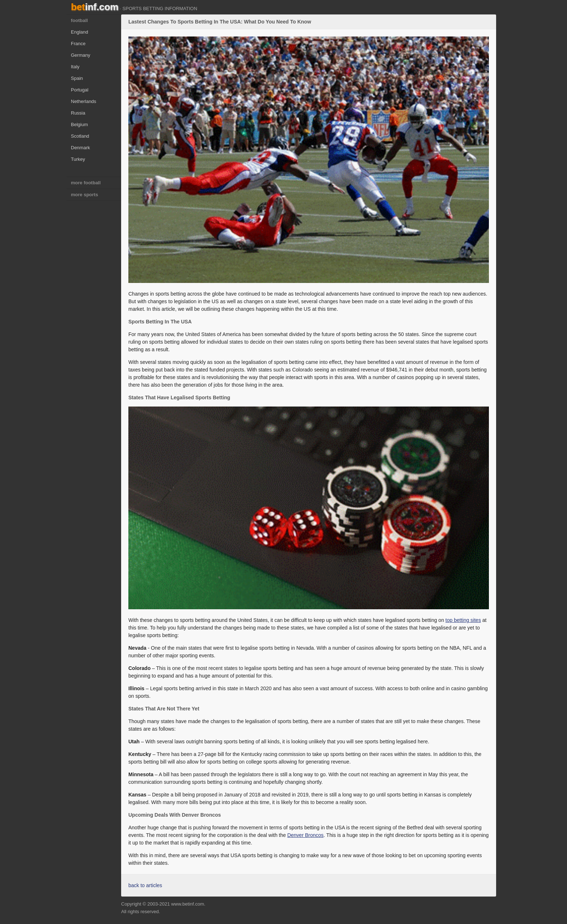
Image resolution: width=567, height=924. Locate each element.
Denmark (80, 148)
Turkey (78, 159)
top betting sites (463, 620)
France (78, 44)
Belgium (79, 124)
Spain (77, 78)
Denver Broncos (305, 835)
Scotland (80, 136)
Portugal (80, 90)
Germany (80, 55)
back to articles (145, 885)
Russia (78, 113)
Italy (75, 67)
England (80, 32)
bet (95, 7)
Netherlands (84, 101)
